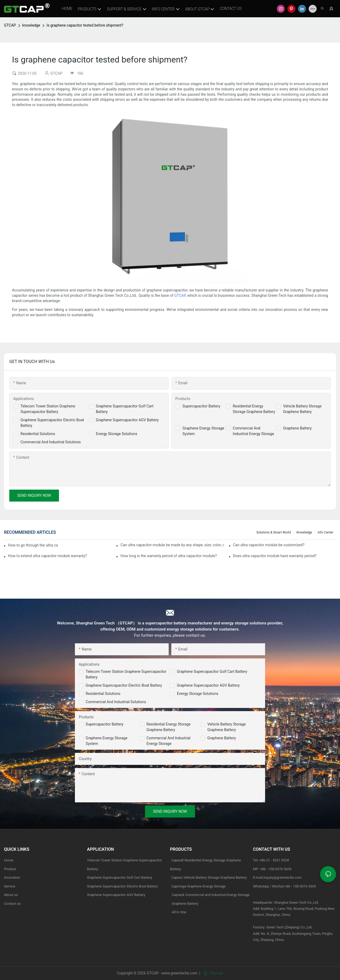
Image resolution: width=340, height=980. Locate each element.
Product (10, 869)
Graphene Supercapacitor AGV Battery (127, 420)
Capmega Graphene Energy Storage (199, 886)
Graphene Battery (297, 428)
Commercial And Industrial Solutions (51, 442)
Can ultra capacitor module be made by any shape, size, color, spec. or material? (172, 545)
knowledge (31, 25)
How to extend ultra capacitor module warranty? (47, 556)
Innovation (12, 877)
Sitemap (213, 973)
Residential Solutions (38, 434)
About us (11, 895)
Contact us (12, 904)
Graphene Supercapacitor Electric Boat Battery (124, 685)
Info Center (326, 532)
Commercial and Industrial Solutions (116, 702)
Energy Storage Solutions (117, 434)
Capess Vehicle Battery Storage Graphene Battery (209, 877)
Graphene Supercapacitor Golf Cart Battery (212, 672)
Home (9, 860)
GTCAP (10, 25)
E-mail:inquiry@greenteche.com (278, 877)
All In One (179, 912)
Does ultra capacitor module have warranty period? (275, 556)
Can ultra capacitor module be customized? (269, 545)
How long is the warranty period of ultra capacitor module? (169, 556)
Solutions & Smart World (274, 532)
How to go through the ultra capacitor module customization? (33, 545)
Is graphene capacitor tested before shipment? (85, 25)
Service (10, 886)
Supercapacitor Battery (201, 406)
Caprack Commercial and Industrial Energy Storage (210, 895)
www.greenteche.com (179, 973)
